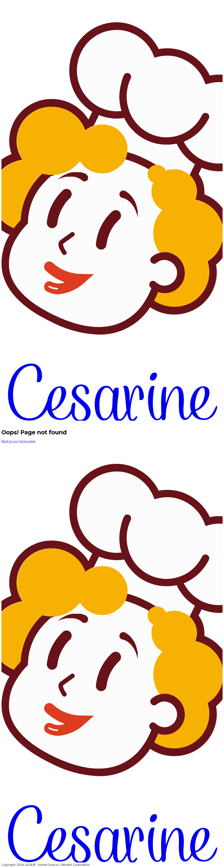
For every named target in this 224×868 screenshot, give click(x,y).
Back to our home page (19, 441)
